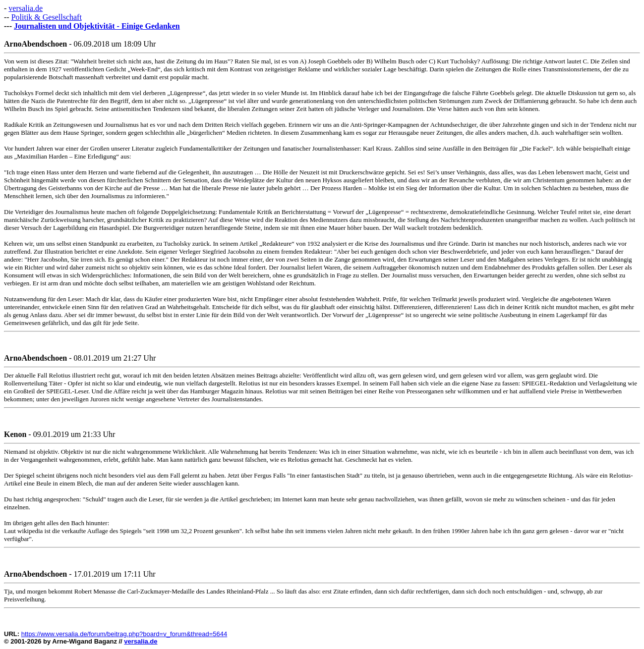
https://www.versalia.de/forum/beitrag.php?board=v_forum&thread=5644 (124, 634)
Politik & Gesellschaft (47, 17)
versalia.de (26, 8)
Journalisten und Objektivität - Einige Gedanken (97, 26)
